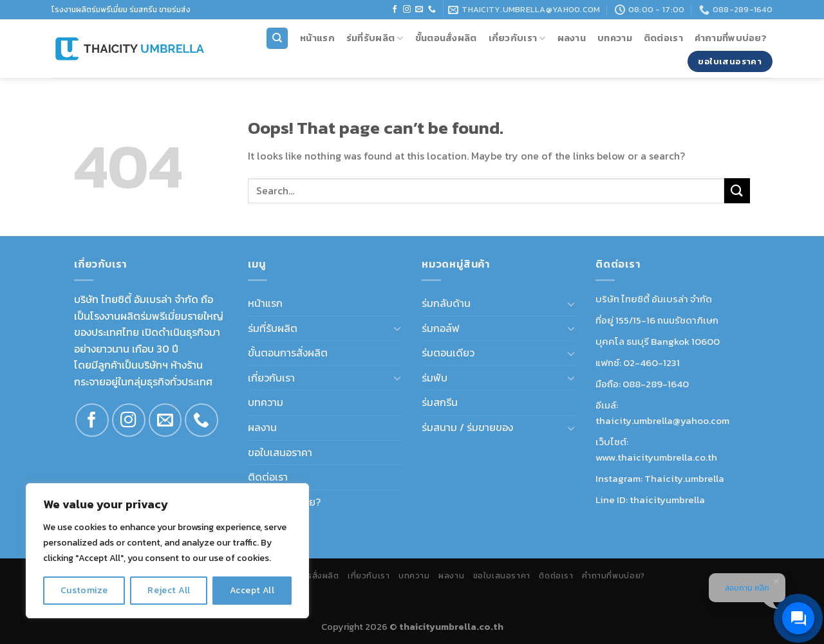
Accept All (252, 590)
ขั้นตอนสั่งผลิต (446, 38)
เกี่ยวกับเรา (517, 38)
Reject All (169, 590)
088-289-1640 (656, 384)
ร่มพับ (435, 378)
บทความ (615, 38)
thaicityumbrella (667, 500)
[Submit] (737, 191)
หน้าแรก (317, 38)
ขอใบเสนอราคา (280, 452)
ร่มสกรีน (440, 402)
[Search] (277, 38)
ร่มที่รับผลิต (375, 38)
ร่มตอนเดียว (448, 353)
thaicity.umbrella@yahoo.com (662, 420)
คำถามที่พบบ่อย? (731, 38)
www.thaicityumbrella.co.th (656, 457)
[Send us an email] (419, 10)
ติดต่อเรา (663, 38)
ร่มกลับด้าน (446, 303)
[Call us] (432, 10)
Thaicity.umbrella (684, 478)
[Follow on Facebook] (395, 10)
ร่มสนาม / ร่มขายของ (467, 427)
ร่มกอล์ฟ (441, 328)
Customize (84, 590)
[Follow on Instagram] (407, 10)
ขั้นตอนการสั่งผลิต (288, 353)
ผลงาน (572, 38)
